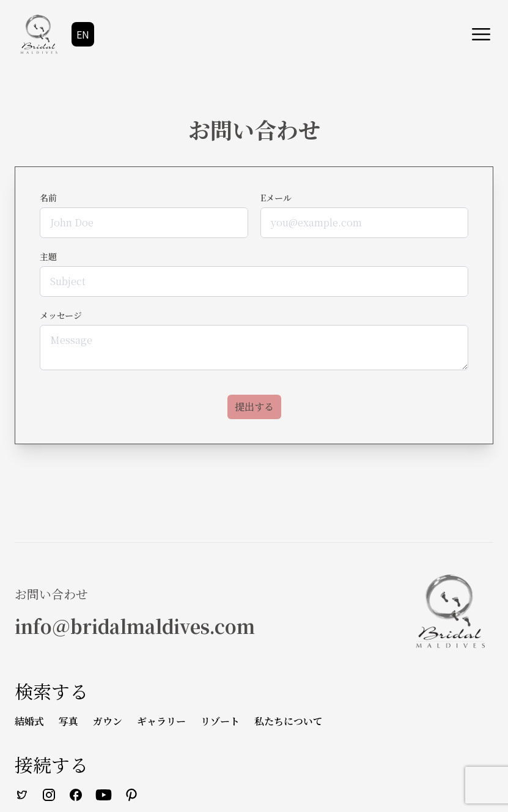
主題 (48, 256)
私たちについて (289, 721)
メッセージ (61, 315)
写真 (68, 721)
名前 (48, 198)
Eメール (276, 198)
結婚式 (29, 721)
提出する (254, 407)
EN (83, 34)
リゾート (220, 721)
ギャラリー (161, 721)
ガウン (108, 721)
